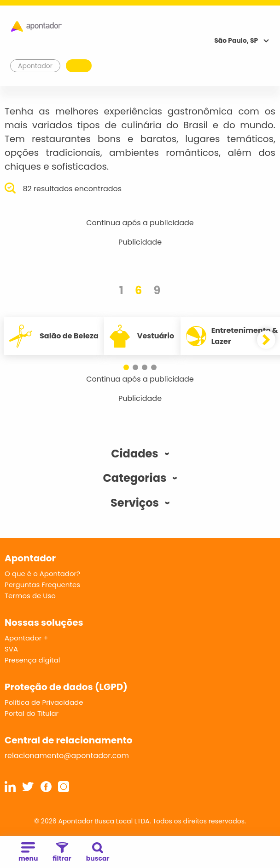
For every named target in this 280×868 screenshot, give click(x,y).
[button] (126, 367)
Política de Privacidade (44, 702)
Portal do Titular (32, 713)
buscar (98, 853)
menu (28, 853)
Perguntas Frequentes (42, 585)
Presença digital (32, 660)
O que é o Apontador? (42, 574)
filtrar (62, 853)
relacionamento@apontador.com (67, 756)
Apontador (35, 66)
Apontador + (26, 638)
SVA (11, 649)
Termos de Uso (30, 596)
